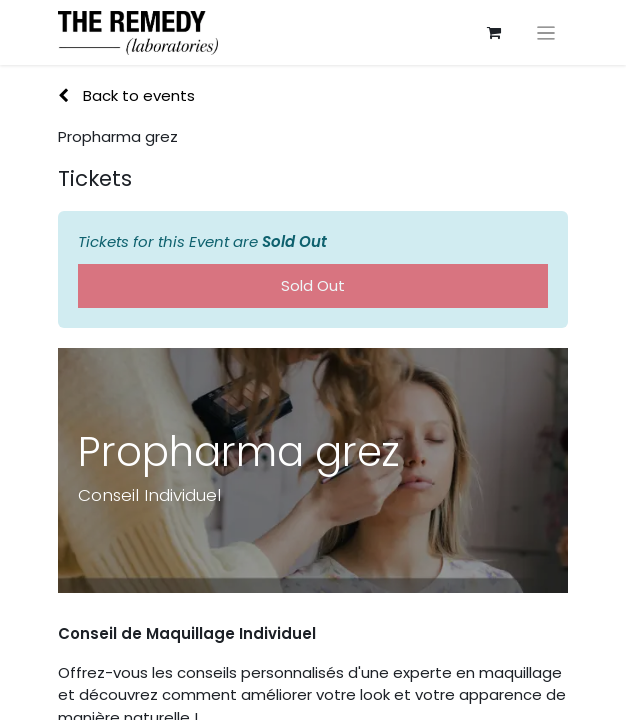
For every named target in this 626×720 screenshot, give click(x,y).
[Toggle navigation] (546, 32)
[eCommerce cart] (494, 33)
